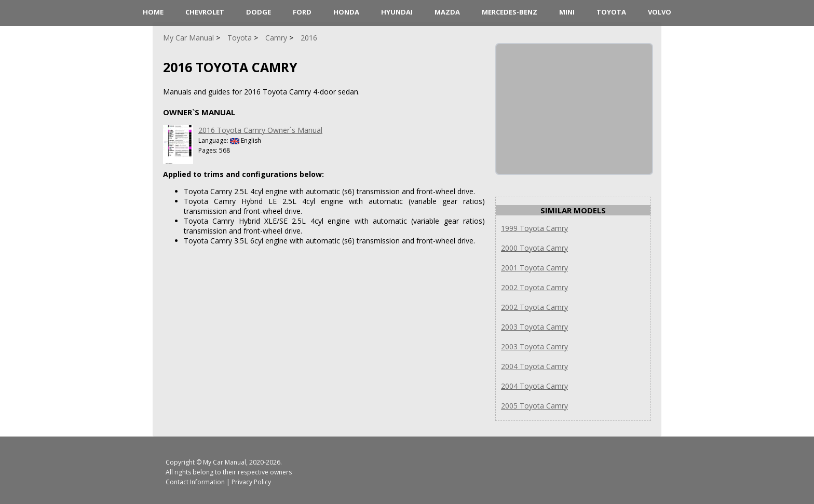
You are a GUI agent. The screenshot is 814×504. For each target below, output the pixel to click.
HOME (153, 12)
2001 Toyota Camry (534, 268)
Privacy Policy (251, 482)
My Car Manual (225, 462)
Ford (302, 12)
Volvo (660, 12)
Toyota (611, 12)
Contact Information (195, 482)
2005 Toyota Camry (534, 406)
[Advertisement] (574, 109)
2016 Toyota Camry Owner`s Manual (260, 130)
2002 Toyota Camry (534, 287)
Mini (567, 12)
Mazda (447, 12)
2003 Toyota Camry (534, 327)
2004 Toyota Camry (534, 366)
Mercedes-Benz (510, 12)
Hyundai (397, 12)
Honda (346, 12)
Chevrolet (205, 12)
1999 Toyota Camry (534, 228)
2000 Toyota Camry (534, 248)
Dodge (259, 12)
